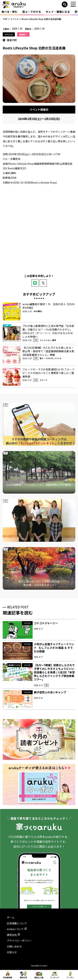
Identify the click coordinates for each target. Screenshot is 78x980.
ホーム (11, 917)
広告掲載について (17, 923)
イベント (9, 34)
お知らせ (12, 952)
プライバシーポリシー (19, 940)
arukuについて (17, 929)
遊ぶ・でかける (32, 12)
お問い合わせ (14, 946)
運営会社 (13, 935)
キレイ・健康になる (58, 12)
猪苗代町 (12, 40)
